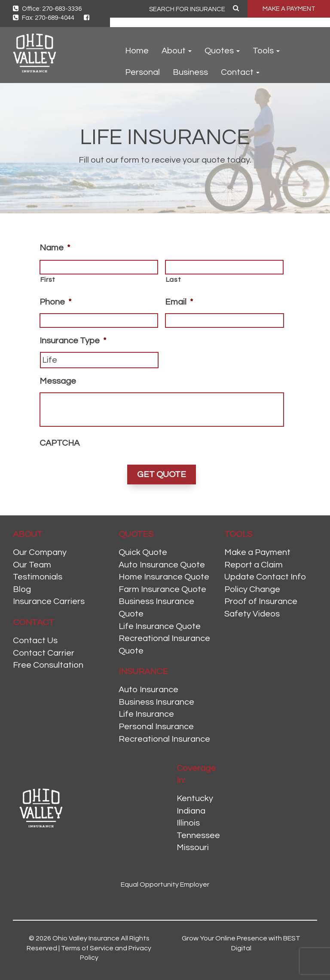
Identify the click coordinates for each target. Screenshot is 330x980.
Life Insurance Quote (160, 626)
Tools (266, 51)
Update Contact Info (265, 577)
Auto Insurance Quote (162, 565)
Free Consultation (48, 665)
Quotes (222, 51)
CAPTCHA (60, 443)
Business (190, 72)
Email (179, 302)
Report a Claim (254, 565)
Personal (142, 72)
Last (173, 280)
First (48, 280)
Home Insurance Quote (164, 577)
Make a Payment (257, 552)
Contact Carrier (44, 653)
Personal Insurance (156, 727)
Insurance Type (73, 341)
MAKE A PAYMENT (289, 9)
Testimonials (38, 577)
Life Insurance (146, 714)
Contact (240, 72)
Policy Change (252, 589)
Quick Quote (143, 552)
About (177, 51)
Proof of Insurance (261, 601)
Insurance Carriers (49, 601)
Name (55, 248)
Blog (22, 589)
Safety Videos (252, 614)
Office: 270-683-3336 (47, 9)
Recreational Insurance (164, 739)
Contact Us (35, 641)
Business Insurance (156, 702)
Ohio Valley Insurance (86, 938)
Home (137, 51)
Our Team (32, 565)
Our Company (40, 552)
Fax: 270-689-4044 (44, 18)
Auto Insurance (148, 690)
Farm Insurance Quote (162, 589)
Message (58, 381)
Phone (55, 302)
